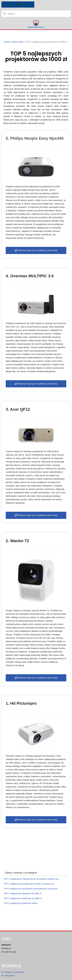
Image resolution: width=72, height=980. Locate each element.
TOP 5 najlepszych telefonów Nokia (20, 903)
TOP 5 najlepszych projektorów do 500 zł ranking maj (29, 884)
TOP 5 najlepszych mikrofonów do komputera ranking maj (31, 879)
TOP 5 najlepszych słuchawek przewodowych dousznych (31, 889)
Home (7, 42)
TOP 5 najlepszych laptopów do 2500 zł (22, 893)
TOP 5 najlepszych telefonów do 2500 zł (23, 898)
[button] (18, 4)
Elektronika (17, 42)
